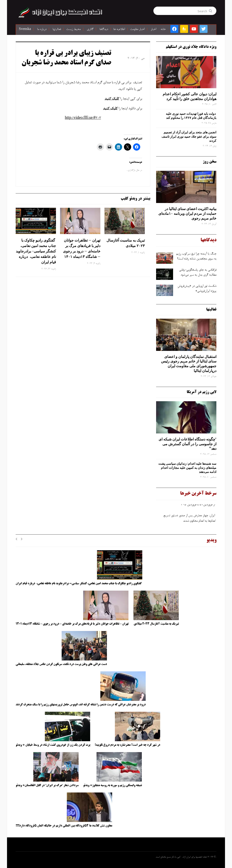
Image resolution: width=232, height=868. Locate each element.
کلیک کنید (112, 99)
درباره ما (42, 29)
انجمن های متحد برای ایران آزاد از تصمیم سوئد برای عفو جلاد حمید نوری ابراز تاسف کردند (189, 136)
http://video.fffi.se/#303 (83, 118)
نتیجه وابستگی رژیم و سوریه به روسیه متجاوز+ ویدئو (112, 785)
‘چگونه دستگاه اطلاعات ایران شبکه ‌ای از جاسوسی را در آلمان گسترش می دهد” (187, 444)
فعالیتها (57, 29)
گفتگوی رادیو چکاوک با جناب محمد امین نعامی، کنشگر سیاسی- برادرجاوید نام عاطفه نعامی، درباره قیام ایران (36, 251)
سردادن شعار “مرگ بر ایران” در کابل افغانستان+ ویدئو (47, 785)
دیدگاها (104, 29)
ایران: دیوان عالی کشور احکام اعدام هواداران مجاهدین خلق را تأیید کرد (190, 96)
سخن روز (210, 162)
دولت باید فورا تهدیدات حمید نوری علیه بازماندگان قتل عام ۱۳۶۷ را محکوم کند (191, 116)
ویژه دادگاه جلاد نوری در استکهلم (191, 47)
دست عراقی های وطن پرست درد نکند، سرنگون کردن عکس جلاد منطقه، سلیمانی (61, 664)
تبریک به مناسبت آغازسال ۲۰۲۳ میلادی (126, 243)
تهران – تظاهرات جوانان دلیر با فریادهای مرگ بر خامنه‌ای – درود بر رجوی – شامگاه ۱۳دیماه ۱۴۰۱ (82, 248)
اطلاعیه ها (119, 29)
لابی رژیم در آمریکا (202, 392)
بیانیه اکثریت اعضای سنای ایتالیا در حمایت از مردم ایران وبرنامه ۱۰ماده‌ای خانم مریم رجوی (187, 213)
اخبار (153, 29)
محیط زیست (73, 29)
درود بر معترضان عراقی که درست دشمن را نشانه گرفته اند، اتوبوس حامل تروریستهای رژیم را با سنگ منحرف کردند (81, 705)
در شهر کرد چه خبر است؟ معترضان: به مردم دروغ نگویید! (127, 745)
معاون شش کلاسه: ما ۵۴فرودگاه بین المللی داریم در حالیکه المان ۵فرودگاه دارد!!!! (64, 826)
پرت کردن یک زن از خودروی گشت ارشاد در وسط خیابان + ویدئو (53, 745)
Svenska (25, 29)
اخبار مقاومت (137, 29)
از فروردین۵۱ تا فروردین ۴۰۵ (198, 506)
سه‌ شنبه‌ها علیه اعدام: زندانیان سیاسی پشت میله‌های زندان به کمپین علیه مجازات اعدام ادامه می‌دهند (187, 468)
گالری (90, 29)
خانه (163, 29)
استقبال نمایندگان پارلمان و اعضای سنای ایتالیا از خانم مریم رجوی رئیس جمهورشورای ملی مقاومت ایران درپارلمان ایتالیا (189, 364)
